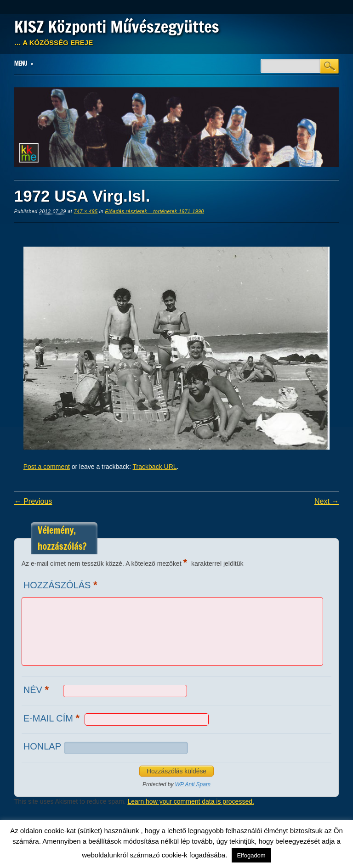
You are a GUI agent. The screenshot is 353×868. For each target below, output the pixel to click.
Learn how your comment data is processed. (191, 801)
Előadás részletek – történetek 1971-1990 (155, 211)
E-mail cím (53, 718)
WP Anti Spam (193, 784)
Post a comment (47, 467)
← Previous (33, 501)
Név (37, 690)
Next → (327, 501)
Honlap (42, 746)
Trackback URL (155, 467)
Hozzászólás (62, 585)
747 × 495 (86, 211)
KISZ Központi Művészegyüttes (117, 27)
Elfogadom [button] (251, 855)
